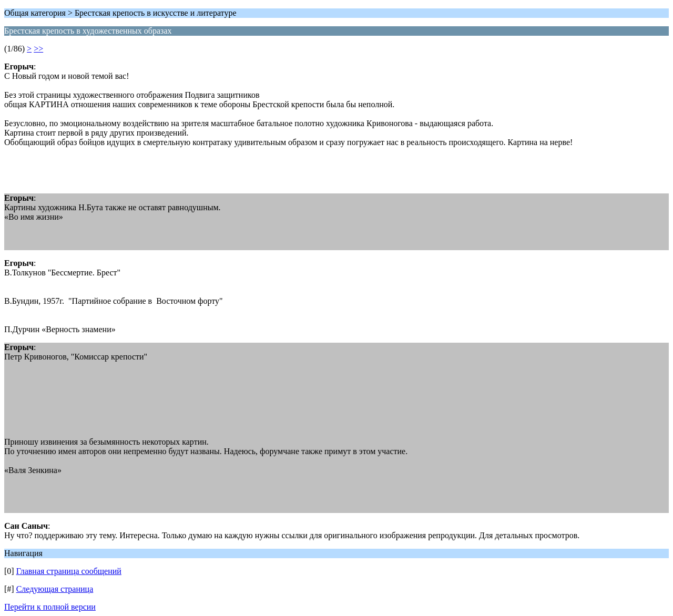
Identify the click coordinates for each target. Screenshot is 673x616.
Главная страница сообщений (69, 571)
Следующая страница (55, 589)
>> (38, 49)
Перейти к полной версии (50, 607)
